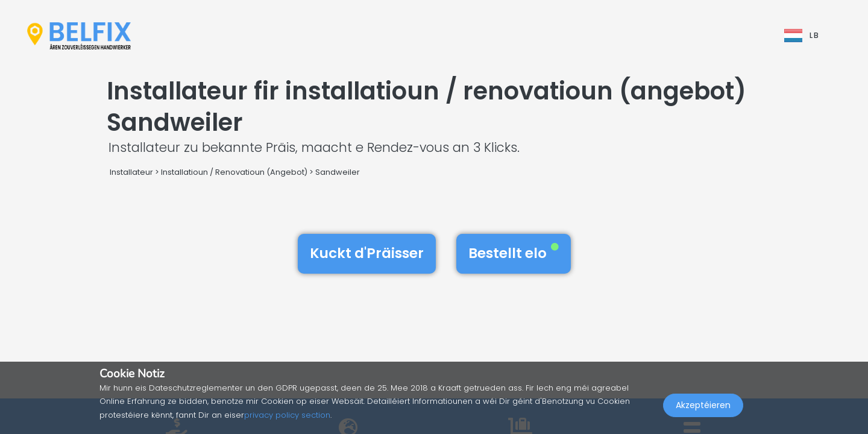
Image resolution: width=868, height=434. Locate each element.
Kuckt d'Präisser (367, 253)
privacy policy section (287, 415)
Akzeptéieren (703, 407)
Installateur (131, 172)
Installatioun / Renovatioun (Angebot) (234, 172)
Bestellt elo (514, 253)
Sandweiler (338, 172)
